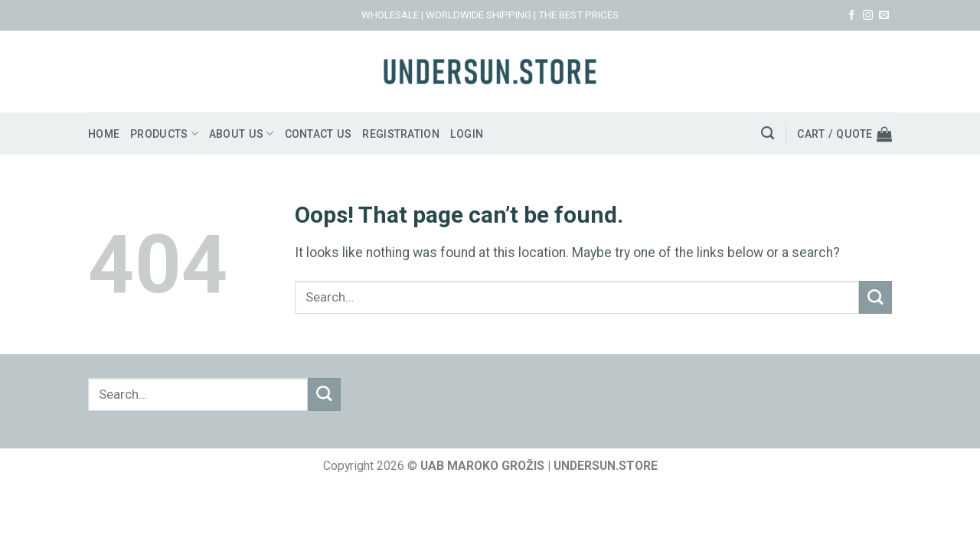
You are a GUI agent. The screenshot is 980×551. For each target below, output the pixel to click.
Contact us (329, 134)
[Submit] (875, 297)
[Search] (764, 133)
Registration (416, 134)
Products (168, 134)
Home (105, 134)
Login (486, 134)
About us (248, 134)
